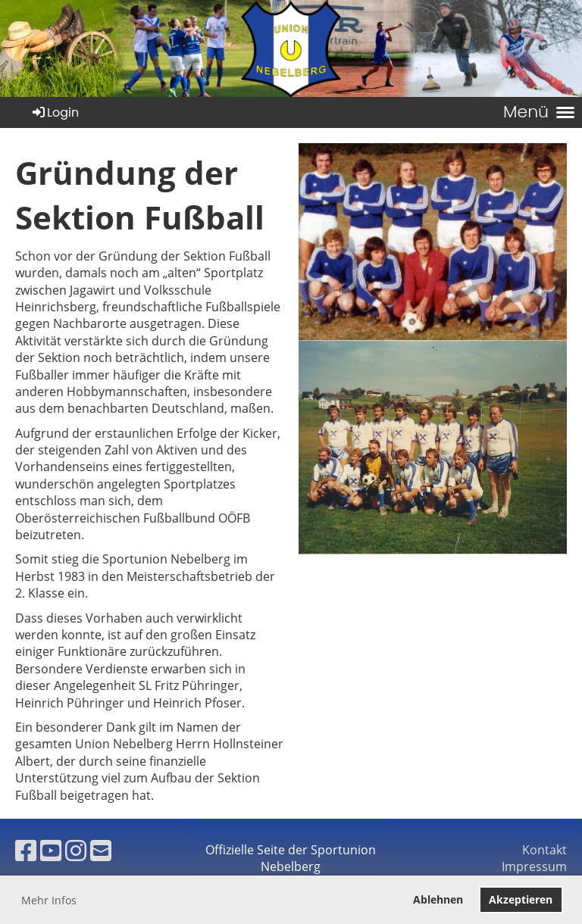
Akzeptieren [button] (521, 899)
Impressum (534, 866)
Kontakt (544, 850)
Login (55, 112)
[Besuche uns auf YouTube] (51, 850)
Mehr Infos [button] (49, 900)
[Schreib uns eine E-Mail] (101, 850)
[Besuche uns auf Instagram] (76, 850)
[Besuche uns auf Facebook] (26, 850)
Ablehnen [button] (438, 899)
